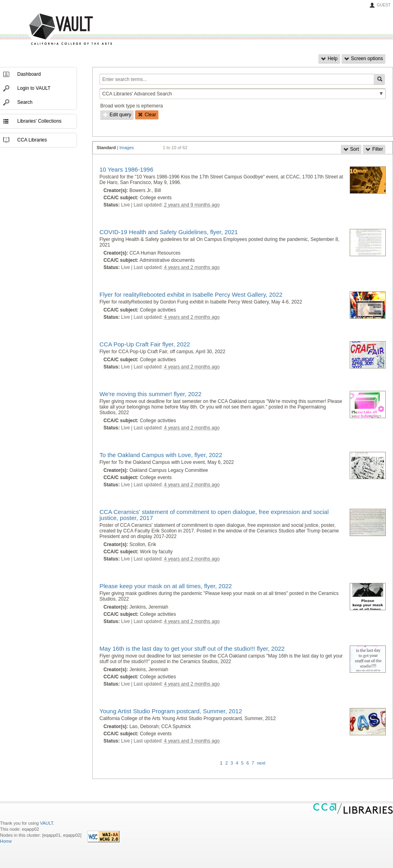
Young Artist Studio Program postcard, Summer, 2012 (171, 711)
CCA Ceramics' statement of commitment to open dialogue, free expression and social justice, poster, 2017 (214, 515)
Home (6, 841)
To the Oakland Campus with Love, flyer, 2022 (161, 455)
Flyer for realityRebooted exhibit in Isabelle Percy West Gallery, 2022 (191, 294)
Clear (147, 115)
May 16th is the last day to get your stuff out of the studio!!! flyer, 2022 (192, 648)
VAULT (40, 29)
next (261, 763)
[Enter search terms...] (237, 79)
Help (329, 59)
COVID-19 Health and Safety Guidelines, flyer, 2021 (169, 232)
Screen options (364, 59)
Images (127, 148)
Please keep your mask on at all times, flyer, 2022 (166, 586)
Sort (351, 149)
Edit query (117, 115)
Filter (374, 149)
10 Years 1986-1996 (126, 169)
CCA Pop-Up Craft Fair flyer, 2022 (145, 344)
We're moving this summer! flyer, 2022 (150, 394)
